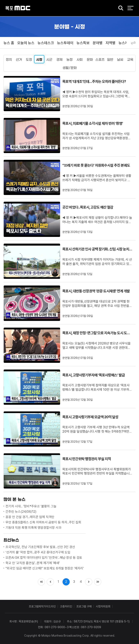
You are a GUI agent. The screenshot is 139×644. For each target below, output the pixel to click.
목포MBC (18, 8)
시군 (49, 60)
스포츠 (100, 60)
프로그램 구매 (84, 606)
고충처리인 (66, 606)
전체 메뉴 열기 (130, 8)
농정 (69, 60)
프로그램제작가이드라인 (42, 606)
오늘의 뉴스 (26, 43)
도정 (29, 60)
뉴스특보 (83, 43)
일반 (110, 60)
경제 (59, 60)
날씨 (120, 60)
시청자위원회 (103, 606)
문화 (90, 60)
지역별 (111, 43)
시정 (39, 60)
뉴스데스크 (46, 43)
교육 (130, 60)
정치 (9, 60)
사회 (80, 60)
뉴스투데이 (65, 43)
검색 (120, 8)
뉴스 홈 (9, 43)
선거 (19, 60)
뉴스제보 (125, 43)
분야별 (98, 43)
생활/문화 (70, 68)
